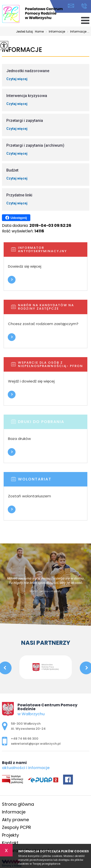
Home (39, 32)
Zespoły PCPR (17, 827)
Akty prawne (15, 820)
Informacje (54, 32)
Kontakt (10, 843)
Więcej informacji (12, 280)
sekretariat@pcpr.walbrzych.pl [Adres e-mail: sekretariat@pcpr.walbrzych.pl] (36, 744)
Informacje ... (77, 32)
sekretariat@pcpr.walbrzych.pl (71, 6)
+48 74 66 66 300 (84, 6)
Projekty (10, 835)
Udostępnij (16, 218)
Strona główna (18, 804)
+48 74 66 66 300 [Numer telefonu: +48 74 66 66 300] (25, 739)
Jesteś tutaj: (25, 32)
